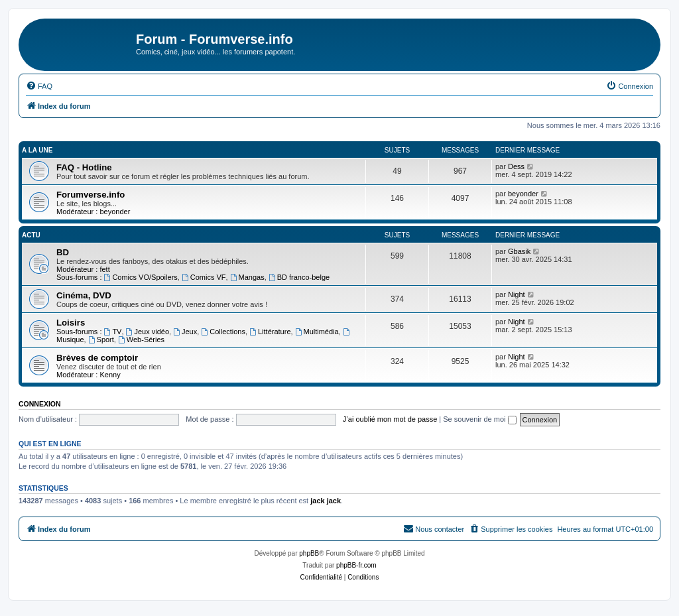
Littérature (270, 332)
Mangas (247, 277)
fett (104, 269)
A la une (37, 150)
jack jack (326, 501)
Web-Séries (141, 339)
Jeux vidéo (148, 332)
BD (63, 252)
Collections (223, 332)
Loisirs (71, 323)
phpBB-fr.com (356, 565)
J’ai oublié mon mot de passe (390, 419)
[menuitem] (39, 86)
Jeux (185, 332)
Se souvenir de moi (479, 419)
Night (517, 294)
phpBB (309, 553)
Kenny (110, 375)
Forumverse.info (91, 195)
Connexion (40, 404)
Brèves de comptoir (97, 358)
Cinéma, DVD (84, 295)
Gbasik (519, 251)
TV (113, 332)
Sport (101, 339)
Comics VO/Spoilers (141, 277)
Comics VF (204, 277)
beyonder (115, 212)
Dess (516, 166)
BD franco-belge (299, 277)
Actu (31, 235)
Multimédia (317, 332)
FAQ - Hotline (84, 167)
